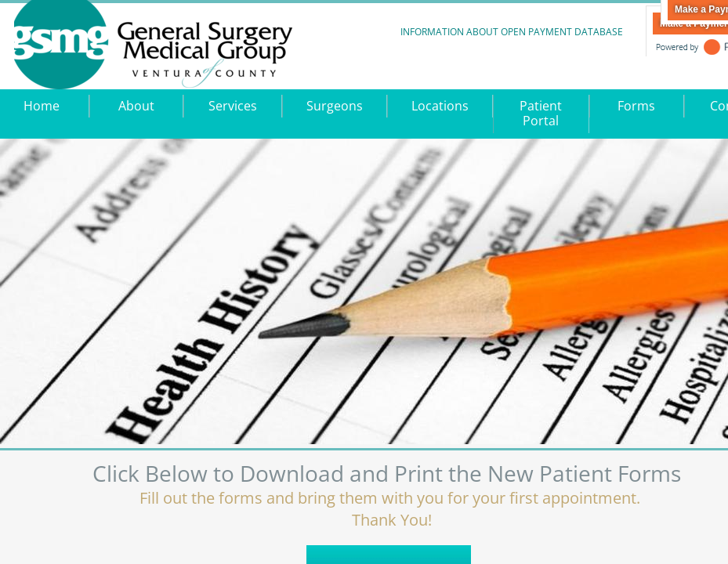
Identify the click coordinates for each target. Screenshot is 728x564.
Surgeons (335, 106)
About (136, 106)
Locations (440, 106)
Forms (636, 106)
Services (233, 106)
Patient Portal (541, 113)
